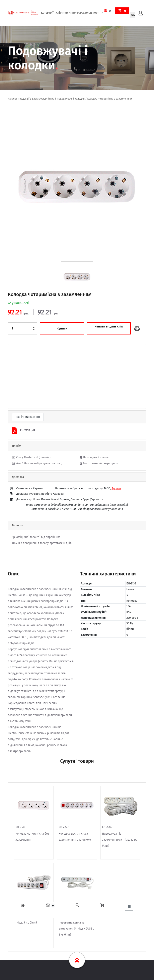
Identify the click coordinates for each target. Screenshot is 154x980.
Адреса (116, 488)
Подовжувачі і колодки (71, 99)
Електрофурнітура (43, 99)
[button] (18, 376)
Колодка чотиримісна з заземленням (110, 99)
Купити (62, 328)
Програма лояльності (85, 13)
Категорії (47, 13)
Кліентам (62, 13)
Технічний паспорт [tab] (28, 417)
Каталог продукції (19, 99)
